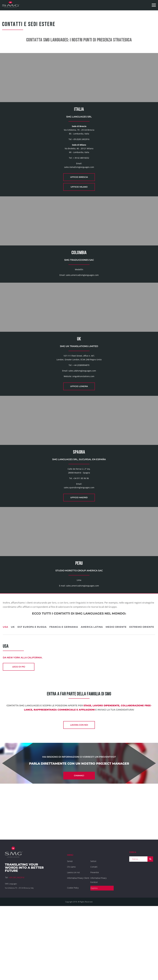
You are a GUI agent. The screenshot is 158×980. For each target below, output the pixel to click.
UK (13, 696)
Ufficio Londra (79, 428)
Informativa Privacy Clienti (78, 948)
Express (94, 958)
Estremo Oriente (142, 696)
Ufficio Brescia (79, 191)
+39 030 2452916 (16, 948)
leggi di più (19, 736)
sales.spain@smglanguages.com (79, 543)
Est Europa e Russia (32, 696)
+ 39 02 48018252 (81, 172)
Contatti (94, 937)
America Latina (92, 696)
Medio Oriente (116, 696)
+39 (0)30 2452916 (81, 153)
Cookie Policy (73, 958)
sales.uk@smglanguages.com (82, 412)
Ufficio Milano (79, 201)
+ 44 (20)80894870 (81, 407)
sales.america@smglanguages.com (82, 303)
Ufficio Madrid (79, 553)
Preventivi (95, 943)
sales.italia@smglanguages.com (79, 181)
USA (5, 696)
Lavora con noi (79, 795)
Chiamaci (79, 846)
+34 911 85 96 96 (81, 534)
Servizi (70, 931)
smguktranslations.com (83, 418)
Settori (93, 931)
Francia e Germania (64, 696)
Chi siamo (71, 937)
